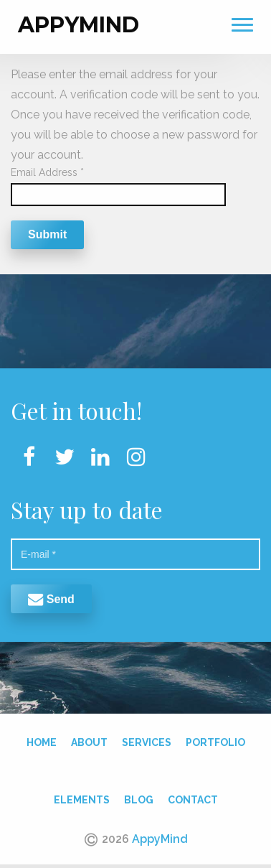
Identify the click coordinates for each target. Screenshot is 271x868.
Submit (47, 232)
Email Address (47, 169)
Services (147, 739)
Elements (82, 797)
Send (51, 596)
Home (42, 739)
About (89, 739)
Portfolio (215, 739)
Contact (193, 797)
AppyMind (79, 22)
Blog (139, 797)
